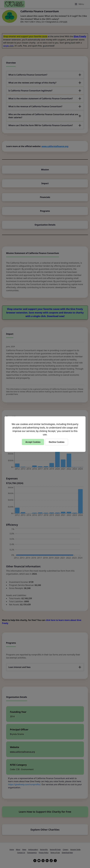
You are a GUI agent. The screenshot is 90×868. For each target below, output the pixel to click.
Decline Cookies (57, 442)
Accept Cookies (33, 442)
